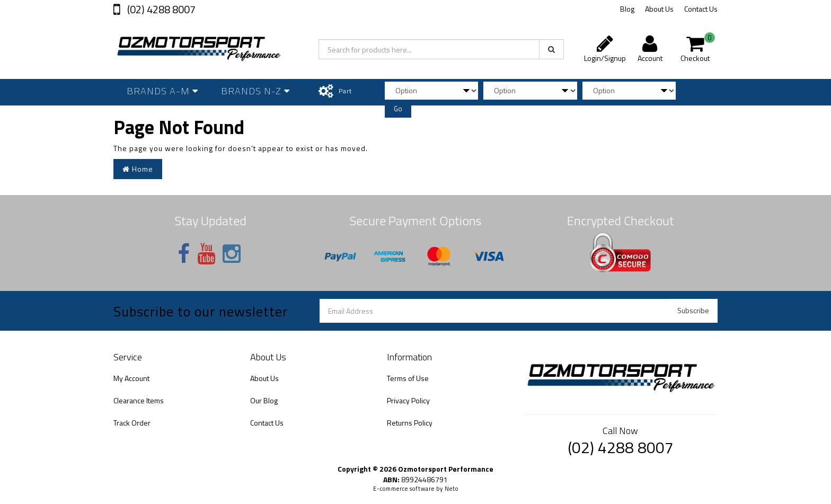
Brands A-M (162, 91)
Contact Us (701, 9)
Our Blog (264, 400)
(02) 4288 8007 (160, 9)
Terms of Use (408, 378)
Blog (627, 9)
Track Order (132, 423)
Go (398, 109)
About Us (659, 9)
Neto (452, 489)
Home (138, 169)
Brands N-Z (255, 91)
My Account (131, 378)
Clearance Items (139, 400)
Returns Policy (410, 423)
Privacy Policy (408, 400)
